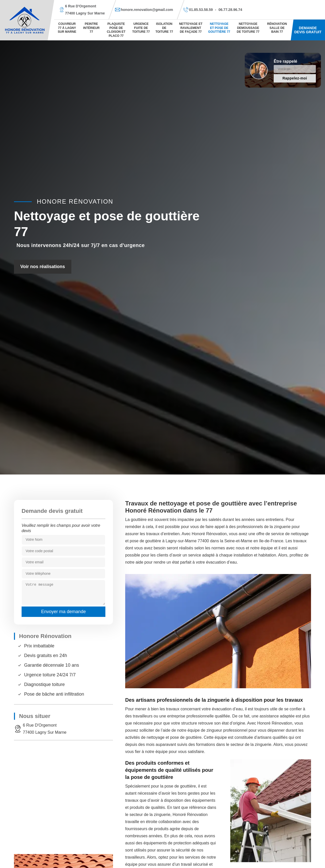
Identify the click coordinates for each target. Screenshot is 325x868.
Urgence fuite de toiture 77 (141, 28)
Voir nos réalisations (43, 267)
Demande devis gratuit (308, 30)
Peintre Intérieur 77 (91, 28)
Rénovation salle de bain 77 (277, 28)
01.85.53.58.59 (201, 10)
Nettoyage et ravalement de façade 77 (191, 28)
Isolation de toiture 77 (164, 28)
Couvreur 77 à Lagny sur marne (67, 28)
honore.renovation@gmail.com (147, 10)
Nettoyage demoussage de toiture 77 (248, 28)
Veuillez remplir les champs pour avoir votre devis (61, 528)
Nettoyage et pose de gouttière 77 (219, 28)
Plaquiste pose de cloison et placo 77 (116, 30)
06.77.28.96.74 (230, 10)
